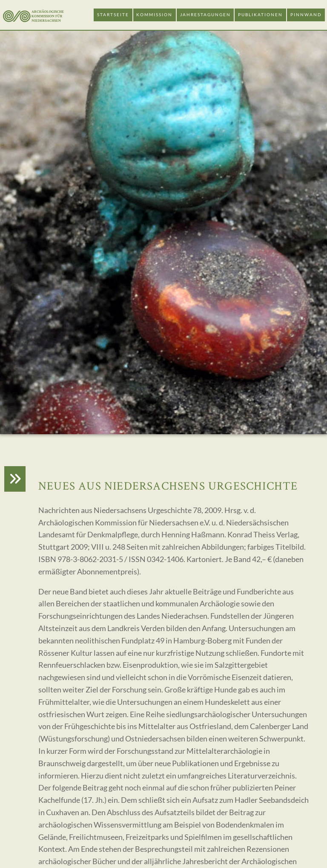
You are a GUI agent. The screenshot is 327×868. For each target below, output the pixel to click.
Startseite (113, 15)
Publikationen (260, 15)
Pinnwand (306, 15)
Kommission (154, 15)
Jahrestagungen (205, 15)
